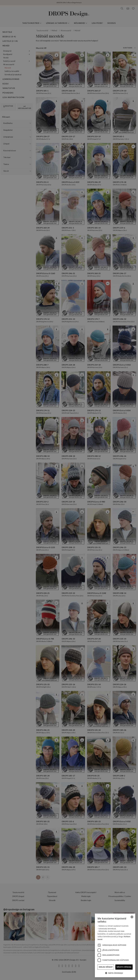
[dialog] (115, 945)
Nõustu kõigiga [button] (124, 967)
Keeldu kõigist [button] (106, 967)
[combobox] (132, 917)
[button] (115, 973)
